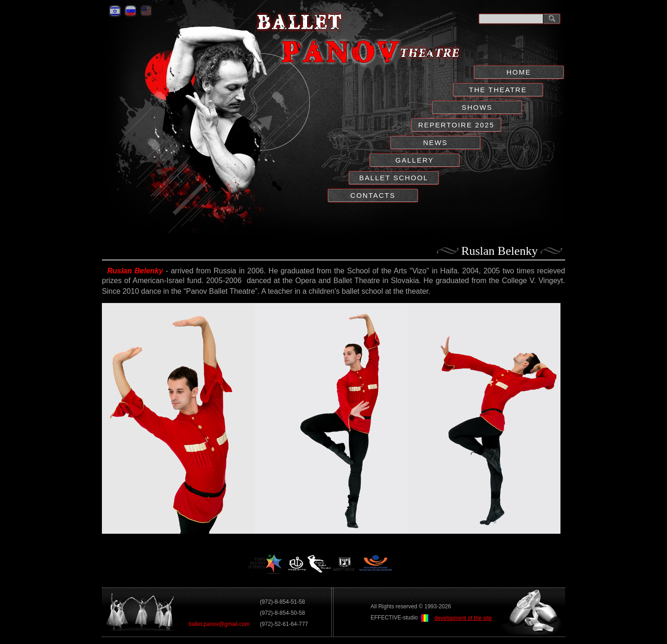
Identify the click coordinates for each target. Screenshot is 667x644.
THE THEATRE (498, 90)
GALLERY (415, 160)
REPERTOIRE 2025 (456, 125)
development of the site (463, 618)
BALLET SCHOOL (393, 178)
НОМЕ (519, 72)
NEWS (436, 142)
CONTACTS (373, 195)
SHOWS (477, 107)
